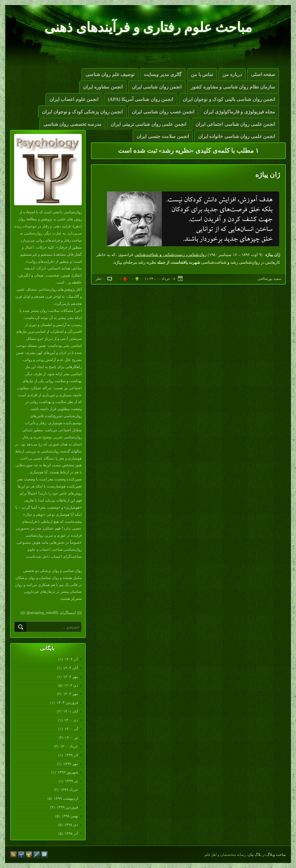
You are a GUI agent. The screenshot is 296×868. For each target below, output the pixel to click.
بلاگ (258, 855)
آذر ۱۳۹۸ (71, 833)
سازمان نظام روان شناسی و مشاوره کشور (233, 87)
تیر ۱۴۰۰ (71, 737)
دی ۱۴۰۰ (71, 720)
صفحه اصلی (263, 75)
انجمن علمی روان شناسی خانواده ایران (237, 136)
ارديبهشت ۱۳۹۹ (66, 798)
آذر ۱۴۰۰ (71, 729)
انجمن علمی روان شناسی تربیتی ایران (149, 124)
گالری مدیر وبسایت (163, 75)
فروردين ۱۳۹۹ (67, 807)
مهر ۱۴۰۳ (70, 694)
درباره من (232, 75)
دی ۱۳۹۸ (71, 825)
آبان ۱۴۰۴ (70, 668)
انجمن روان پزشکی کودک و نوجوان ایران (82, 112)
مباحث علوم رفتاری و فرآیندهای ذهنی (148, 27)
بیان (251, 855)
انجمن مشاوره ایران (103, 87)
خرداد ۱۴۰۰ (69, 746)
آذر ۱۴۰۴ (71, 659)
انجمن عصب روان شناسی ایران (163, 112)
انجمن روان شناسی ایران (157, 87)
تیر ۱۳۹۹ (71, 781)
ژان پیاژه (268, 175)
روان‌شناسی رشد (245, 262)
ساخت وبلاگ (276, 855)
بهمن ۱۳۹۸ (70, 816)
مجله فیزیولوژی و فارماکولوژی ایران (239, 112)
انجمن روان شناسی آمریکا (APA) (140, 99)
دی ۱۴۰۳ (71, 685)
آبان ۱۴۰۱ (70, 711)
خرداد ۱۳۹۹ (69, 790)
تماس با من (202, 75)
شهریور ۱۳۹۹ (68, 772)
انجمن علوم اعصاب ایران (74, 99)
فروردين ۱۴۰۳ (67, 702)
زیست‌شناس (174, 255)
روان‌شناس (197, 255)
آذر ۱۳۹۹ (71, 755)
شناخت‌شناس (146, 255)
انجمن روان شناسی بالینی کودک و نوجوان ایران (229, 99)
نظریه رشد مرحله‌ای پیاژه (135, 262)
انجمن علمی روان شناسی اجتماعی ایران (235, 124)
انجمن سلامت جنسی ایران (163, 136)
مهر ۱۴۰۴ (70, 677)
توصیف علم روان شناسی (110, 75)
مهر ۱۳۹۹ (70, 764)
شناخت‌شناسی (214, 262)
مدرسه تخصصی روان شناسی (73, 124)
